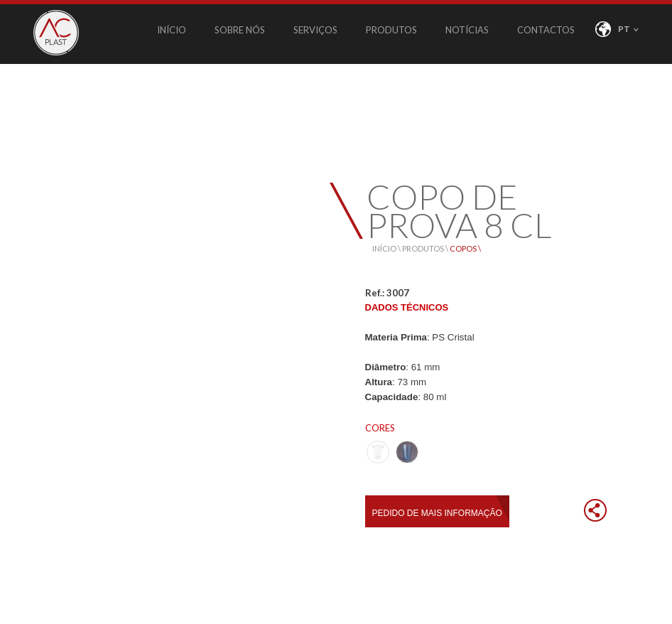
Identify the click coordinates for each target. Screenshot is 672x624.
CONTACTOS (546, 30)
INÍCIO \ (387, 248)
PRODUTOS (391, 30)
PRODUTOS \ (426, 248)
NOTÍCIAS (467, 30)
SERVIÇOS (315, 30)
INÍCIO (172, 30)
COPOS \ (465, 248)
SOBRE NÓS (240, 30)
